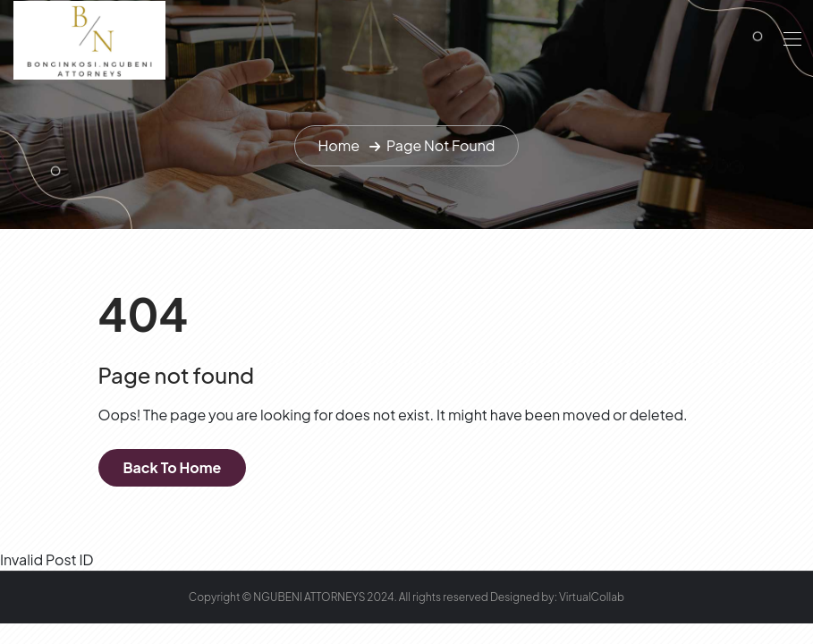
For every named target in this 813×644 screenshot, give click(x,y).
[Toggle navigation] (791, 38)
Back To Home (173, 467)
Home (339, 145)
